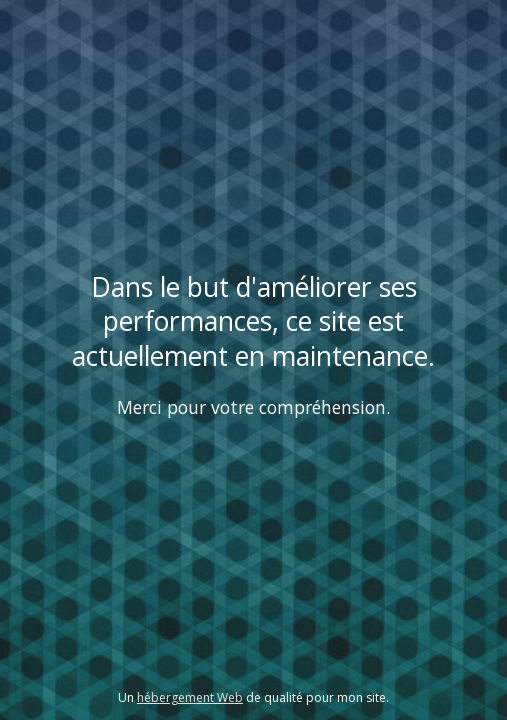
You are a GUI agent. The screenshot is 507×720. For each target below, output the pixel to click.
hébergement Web (190, 697)
